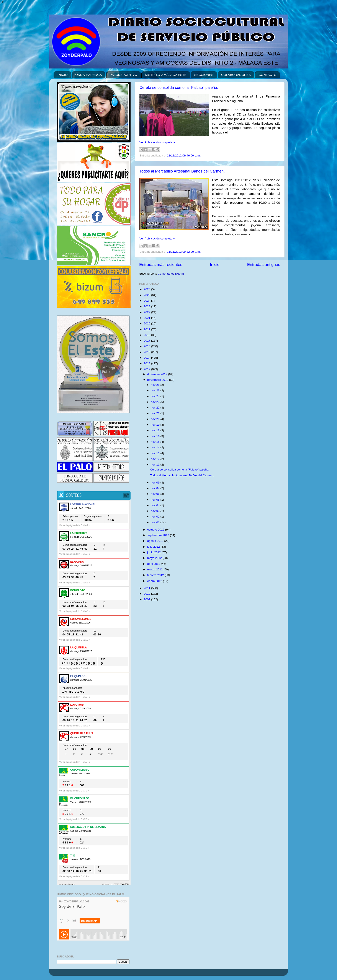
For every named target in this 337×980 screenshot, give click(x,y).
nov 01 (155, 522)
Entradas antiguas (264, 265)
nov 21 (155, 413)
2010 (147, 594)
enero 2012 (155, 581)
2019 (147, 329)
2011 (147, 588)
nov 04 (155, 505)
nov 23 (155, 402)
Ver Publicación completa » (157, 142)
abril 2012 (154, 564)
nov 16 (155, 436)
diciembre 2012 (158, 374)
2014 (147, 358)
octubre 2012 (156, 530)
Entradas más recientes (161, 265)
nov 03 (155, 511)
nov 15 (155, 442)
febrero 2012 (156, 575)
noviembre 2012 (158, 380)
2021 (147, 318)
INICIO (63, 75)
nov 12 (155, 459)
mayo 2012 (155, 558)
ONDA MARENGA (89, 75)
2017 (147, 341)
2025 (147, 295)
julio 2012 (154, 547)
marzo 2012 (155, 569)
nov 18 (155, 430)
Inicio (215, 265)
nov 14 (155, 447)
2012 (147, 369)
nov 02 (155, 517)
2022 (147, 312)
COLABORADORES (236, 75)
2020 (147, 323)
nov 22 (155, 408)
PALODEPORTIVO (124, 75)
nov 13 (155, 453)
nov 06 (155, 494)
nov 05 (155, 500)
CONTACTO (267, 75)
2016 (147, 346)
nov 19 (155, 425)
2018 (147, 335)
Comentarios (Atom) (171, 274)
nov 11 (155, 465)
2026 (147, 289)
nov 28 (155, 385)
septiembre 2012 (159, 535)
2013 (147, 363)
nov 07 (155, 488)
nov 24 (155, 396)
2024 (147, 301)
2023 (147, 306)
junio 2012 (154, 552)
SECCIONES (204, 75)
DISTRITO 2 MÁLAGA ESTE (166, 75)
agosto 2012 (156, 541)
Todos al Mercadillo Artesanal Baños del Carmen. (182, 171)
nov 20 (155, 419)
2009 (147, 599)
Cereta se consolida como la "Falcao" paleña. (179, 88)
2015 (147, 352)
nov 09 (155, 483)
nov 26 (155, 390)
